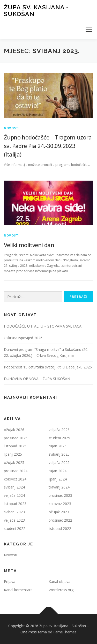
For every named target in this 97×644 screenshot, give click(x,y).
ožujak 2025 (14, 462)
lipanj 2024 (58, 479)
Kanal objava (59, 582)
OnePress (29, 632)
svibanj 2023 (14, 512)
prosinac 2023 (60, 495)
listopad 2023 (15, 504)
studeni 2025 (59, 438)
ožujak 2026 (14, 430)
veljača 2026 (59, 430)
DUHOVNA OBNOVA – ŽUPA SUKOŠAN (37, 379)
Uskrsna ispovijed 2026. (24, 338)
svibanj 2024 (14, 487)
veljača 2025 (59, 462)
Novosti (12, 128)
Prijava (10, 582)
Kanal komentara (18, 590)
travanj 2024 (59, 487)
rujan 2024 (58, 471)
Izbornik (89, 29)
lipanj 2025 (13, 454)
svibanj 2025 (59, 454)
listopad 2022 (60, 528)
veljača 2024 (14, 495)
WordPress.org (61, 590)
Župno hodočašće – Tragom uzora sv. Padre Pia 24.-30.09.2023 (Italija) (48, 146)
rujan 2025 (58, 446)
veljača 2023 (14, 520)
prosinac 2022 (60, 520)
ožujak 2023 (59, 512)
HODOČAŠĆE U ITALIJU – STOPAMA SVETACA (43, 326)
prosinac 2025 (16, 438)
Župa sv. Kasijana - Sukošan (36, 10)
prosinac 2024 (16, 471)
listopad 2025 (15, 446)
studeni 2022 (15, 528)
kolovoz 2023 (60, 504)
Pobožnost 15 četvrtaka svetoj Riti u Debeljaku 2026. (48, 367)
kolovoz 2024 (15, 479)
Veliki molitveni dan (29, 245)
